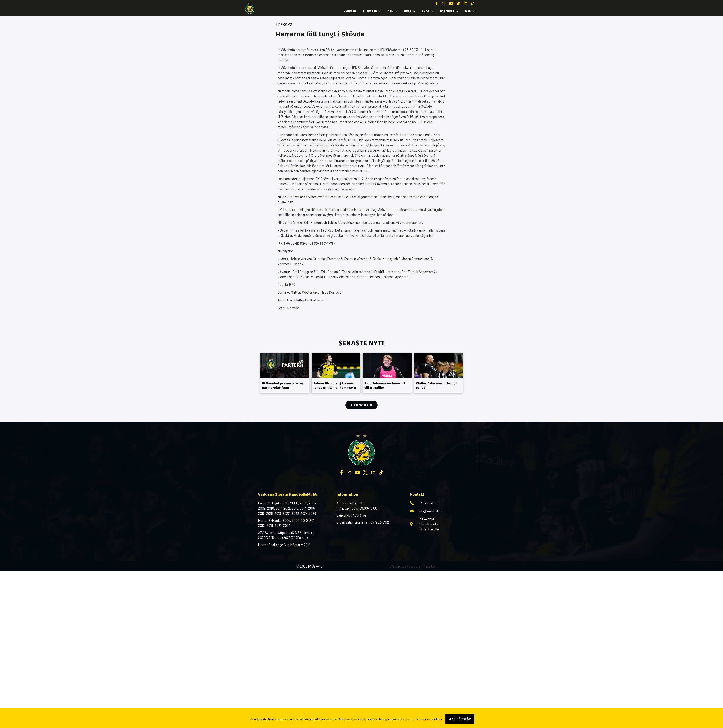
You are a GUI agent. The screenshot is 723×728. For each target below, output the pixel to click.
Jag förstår (460, 719)
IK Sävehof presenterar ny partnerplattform (283, 385)
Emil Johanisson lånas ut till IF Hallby (385, 385)
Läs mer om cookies (427, 719)
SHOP (428, 12)
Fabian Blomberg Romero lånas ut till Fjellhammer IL (335, 385)
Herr (410, 12)
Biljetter (372, 12)
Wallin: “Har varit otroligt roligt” (436, 385)
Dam (392, 12)
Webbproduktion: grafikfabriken (413, 566)
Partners (449, 12)
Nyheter (350, 11)
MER (470, 12)
